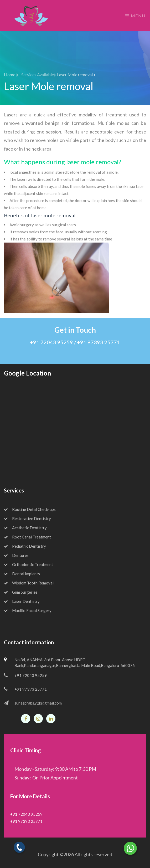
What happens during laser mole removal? (63, 162)
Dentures (16, 555)
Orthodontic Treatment (29, 564)
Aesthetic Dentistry (25, 528)
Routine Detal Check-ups (30, 509)
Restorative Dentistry (27, 518)
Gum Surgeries (21, 592)
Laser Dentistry (22, 601)
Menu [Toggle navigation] (135, 16)
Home (11, 75)
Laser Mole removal (76, 75)
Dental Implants (22, 574)
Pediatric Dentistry (25, 546)
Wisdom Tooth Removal (29, 583)
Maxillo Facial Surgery (28, 610)
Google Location (27, 373)
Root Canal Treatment (27, 537)
